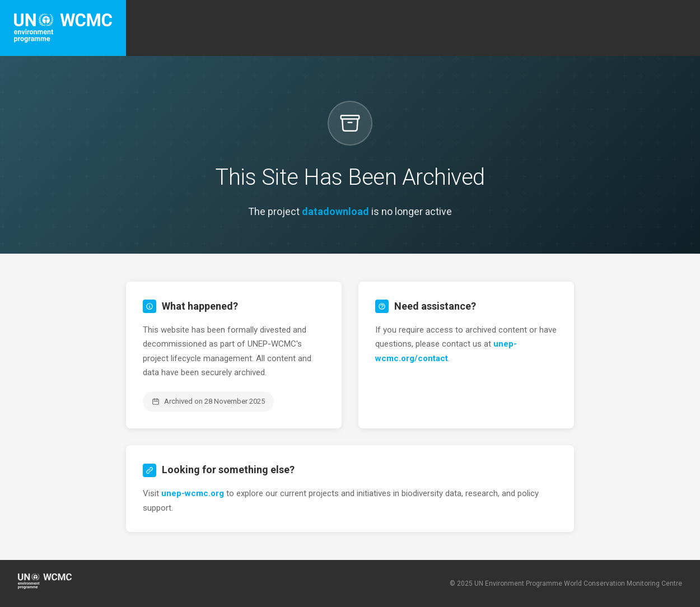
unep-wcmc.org (193, 493)
